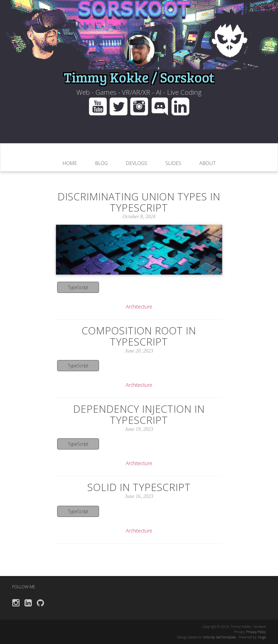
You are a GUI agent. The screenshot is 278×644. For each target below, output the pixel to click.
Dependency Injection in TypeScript (139, 415)
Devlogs (136, 163)
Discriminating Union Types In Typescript (139, 202)
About (207, 163)
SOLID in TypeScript (139, 487)
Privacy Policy (256, 632)
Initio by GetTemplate (220, 637)
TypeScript (78, 287)
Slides (173, 163)
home (70, 163)
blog (101, 163)
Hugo (262, 637)
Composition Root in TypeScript (139, 336)
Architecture (139, 307)
